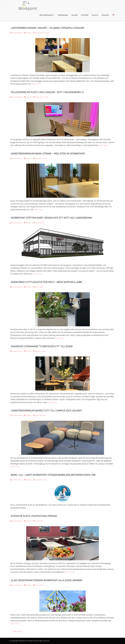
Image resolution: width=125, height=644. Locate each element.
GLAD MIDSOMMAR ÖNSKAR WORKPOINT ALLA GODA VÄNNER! (46, 580)
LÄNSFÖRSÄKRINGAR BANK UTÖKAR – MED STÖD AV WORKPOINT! (48, 154)
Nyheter (85, 15)
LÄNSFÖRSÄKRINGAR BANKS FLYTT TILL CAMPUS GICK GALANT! (46, 411)
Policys (95, 15)
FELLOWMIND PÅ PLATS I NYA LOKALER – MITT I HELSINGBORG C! (47, 92)
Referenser (63, 15)
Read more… (37, 84)
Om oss (74, 15)
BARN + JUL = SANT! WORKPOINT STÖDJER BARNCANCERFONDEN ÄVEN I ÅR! (53, 475)
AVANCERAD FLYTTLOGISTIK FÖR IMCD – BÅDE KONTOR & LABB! (46, 282)
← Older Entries (16, 631)
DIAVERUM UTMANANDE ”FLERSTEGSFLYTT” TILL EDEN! (42, 346)
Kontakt (105, 15)
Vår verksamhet (47, 15)
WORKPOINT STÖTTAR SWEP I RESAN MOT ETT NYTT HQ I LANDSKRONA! (51, 218)
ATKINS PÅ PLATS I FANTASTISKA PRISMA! (34, 516)
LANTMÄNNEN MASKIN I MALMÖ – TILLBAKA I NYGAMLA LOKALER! (47, 28)
